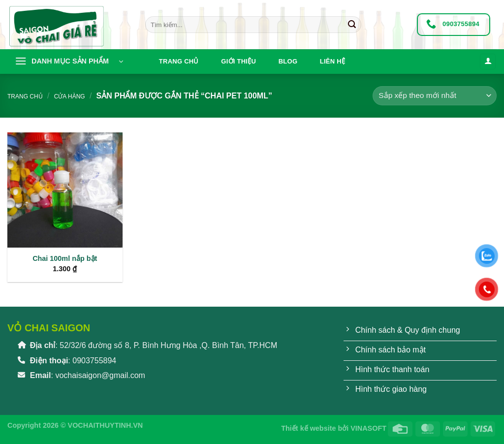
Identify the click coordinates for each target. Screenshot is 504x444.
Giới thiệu (238, 61)
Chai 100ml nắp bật (65, 258)
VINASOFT (368, 428)
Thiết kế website (308, 428)
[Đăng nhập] (488, 62)
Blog (288, 61)
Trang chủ (179, 61)
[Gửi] (352, 25)
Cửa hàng (70, 96)
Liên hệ (332, 61)
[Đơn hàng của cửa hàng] (435, 96)
